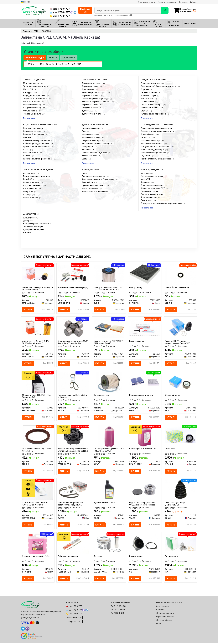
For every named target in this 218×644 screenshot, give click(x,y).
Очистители (146, 200)
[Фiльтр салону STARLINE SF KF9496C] (145, 274)
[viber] (27, 629)
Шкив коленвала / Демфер (95, 153)
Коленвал (87, 150)
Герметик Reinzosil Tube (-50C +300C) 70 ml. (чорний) (36, 504)
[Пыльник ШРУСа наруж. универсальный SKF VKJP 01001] (181, 328)
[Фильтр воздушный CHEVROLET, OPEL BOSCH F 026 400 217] (109, 328)
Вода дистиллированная (35, 95)
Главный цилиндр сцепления (37, 140)
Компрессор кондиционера (153, 153)
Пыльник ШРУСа (31, 153)
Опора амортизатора (151, 83)
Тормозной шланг (90, 105)
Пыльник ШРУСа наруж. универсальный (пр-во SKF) (178, 342)
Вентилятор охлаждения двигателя (157, 131)
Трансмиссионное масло (35, 86)
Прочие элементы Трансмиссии (38, 159)
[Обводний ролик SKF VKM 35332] (181, 382)
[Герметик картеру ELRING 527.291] (145, 327)
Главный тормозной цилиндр (96, 99)
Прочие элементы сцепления (37, 147)
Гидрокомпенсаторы (92, 140)
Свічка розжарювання (68, 557)
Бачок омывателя (90, 188)
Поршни (86, 131)
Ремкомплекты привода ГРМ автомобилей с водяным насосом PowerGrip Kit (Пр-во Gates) (71, 504)
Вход (193, 2)
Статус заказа (163, 607)
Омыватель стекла (32, 102)
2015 (54, 64)
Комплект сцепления (33, 128)
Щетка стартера (31, 198)
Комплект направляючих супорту (73, 287)
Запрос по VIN (74, 622)
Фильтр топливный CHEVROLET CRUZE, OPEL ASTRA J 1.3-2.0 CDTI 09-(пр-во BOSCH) (108, 288)
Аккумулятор (29, 173)
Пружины (145, 89)
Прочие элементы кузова (94, 176)
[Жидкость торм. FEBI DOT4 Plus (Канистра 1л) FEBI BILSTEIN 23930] (38, 383)
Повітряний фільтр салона (141, 395)
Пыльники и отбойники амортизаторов (159, 86)
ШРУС (26, 150)
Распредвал (88, 147)
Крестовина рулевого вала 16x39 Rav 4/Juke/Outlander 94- (73, 342)
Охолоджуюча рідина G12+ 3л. (36, 557)
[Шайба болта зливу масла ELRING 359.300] (181, 274)
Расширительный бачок (152, 144)
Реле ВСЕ (28, 179)
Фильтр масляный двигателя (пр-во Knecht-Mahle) (38, 288)
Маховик (27, 137)
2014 (48, 64)
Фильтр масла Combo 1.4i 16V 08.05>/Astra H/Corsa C (36, 342)
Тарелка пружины (149, 92)
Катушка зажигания (33, 185)
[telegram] (23, 629)
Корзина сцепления (33, 131)
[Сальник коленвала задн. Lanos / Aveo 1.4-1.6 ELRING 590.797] (38, 436)
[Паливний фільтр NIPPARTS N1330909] (109, 383)
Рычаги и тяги (147, 99)
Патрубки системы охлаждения (155, 147)
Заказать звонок (74, 618)
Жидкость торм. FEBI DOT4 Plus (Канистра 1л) (36, 396)
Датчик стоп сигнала (92, 114)
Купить (28, 310)
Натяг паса (170, 449)
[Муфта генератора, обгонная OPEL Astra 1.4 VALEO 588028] (145, 490)
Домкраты (28, 221)
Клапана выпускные (91, 137)
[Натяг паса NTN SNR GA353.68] (181, 435)
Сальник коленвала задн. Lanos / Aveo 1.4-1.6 (37, 450)
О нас (159, 624)
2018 (73, 64)
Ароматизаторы (31, 218)
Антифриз (28, 92)
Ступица (145, 111)
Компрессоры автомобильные (37, 224)
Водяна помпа (136, 557)
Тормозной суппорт (91, 95)
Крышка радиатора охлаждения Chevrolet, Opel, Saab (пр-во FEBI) (73, 450)
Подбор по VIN (85, 10)
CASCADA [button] (69, 58)
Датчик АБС (88, 111)
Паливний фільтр (102, 395)
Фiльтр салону (136, 287)
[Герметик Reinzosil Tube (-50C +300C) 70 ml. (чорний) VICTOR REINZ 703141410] (38, 490)
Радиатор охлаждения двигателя (156, 128)
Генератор (28, 192)
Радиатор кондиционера (152, 150)
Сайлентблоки (148, 102)
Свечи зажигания (31, 182)
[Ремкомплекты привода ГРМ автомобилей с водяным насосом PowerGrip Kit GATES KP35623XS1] (73, 490)
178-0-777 (60, 9)
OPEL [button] (53, 58)
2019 (79, 64)
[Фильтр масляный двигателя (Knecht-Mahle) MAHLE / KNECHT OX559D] (38, 273)
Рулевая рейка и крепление (154, 114)
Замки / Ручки (89, 182)
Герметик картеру (138, 341)
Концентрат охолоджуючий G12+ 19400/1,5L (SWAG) (109, 450)
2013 (42, 64)
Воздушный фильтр (32, 108)
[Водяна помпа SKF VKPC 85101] (145, 544)
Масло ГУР (28, 89)
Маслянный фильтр (32, 105)
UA (23, 2)
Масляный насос (90, 156)
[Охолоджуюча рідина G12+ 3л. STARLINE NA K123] (38, 544)
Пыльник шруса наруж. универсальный (176, 504)
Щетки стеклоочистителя (94, 185)
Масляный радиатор (150, 140)
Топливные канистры (33, 227)
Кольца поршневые (91, 128)
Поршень (98, 557)
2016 (61, 64)
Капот (85, 173)
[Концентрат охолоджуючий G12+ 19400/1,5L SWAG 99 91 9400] (109, 436)
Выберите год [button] (35, 58)
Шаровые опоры (148, 95)
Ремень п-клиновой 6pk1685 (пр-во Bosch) (73, 396)
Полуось (27, 156)
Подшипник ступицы (150, 108)
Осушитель (146, 156)
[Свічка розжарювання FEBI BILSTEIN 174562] (73, 544)
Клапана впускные (91, 134)
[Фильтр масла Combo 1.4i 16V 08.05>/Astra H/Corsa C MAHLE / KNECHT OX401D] (38, 327)
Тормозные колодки (91, 83)
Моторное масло (31, 83)
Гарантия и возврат (167, 2)
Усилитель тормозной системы (96, 102)
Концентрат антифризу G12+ (143, 449)
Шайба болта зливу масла (177, 287)
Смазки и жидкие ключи (152, 194)
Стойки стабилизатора (151, 105)
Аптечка (27, 232)
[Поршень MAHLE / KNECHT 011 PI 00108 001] (109, 544)
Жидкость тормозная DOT (35, 99)
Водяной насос (148, 134)
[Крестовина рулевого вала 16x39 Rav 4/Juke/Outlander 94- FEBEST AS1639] (73, 329)
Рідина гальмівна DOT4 (104, 503)
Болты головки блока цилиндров (97, 144)
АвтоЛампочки (30, 188)
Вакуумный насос (90, 108)
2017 (67, 64)
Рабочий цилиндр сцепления (37, 144)
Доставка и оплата (147, 2)
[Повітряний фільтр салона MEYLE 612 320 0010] (145, 381)
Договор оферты (164, 621)
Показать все (29, 118)
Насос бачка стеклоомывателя (96, 192)
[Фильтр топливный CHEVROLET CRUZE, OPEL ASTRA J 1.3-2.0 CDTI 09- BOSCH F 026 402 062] (109, 273)
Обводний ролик (173, 395)
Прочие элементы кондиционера (156, 159)
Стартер (27, 195)
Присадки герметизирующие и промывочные (162, 203)
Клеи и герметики (149, 197)
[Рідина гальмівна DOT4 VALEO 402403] (109, 490)
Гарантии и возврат (165, 617)
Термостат (146, 137)
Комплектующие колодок (94, 92)
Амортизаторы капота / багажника (98, 179)
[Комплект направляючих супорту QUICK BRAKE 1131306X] (73, 273)
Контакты (183, 2)
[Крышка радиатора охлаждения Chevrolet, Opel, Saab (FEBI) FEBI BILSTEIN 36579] (73, 436)
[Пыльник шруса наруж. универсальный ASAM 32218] (181, 490)
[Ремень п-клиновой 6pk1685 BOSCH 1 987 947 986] (73, 382)
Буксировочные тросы (33, 229)
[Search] (164, 10)
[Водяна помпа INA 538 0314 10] (181, 543)
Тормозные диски (90, 86)
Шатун (85, 159)
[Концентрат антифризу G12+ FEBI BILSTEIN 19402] (145, 436)
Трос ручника (88, 89)
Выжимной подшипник (34, 134)
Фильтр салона (30, 111)
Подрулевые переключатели (37, 176)
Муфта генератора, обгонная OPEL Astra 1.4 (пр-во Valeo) (143, 504)
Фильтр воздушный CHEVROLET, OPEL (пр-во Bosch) (108, 342)
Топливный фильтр (32, 114)
